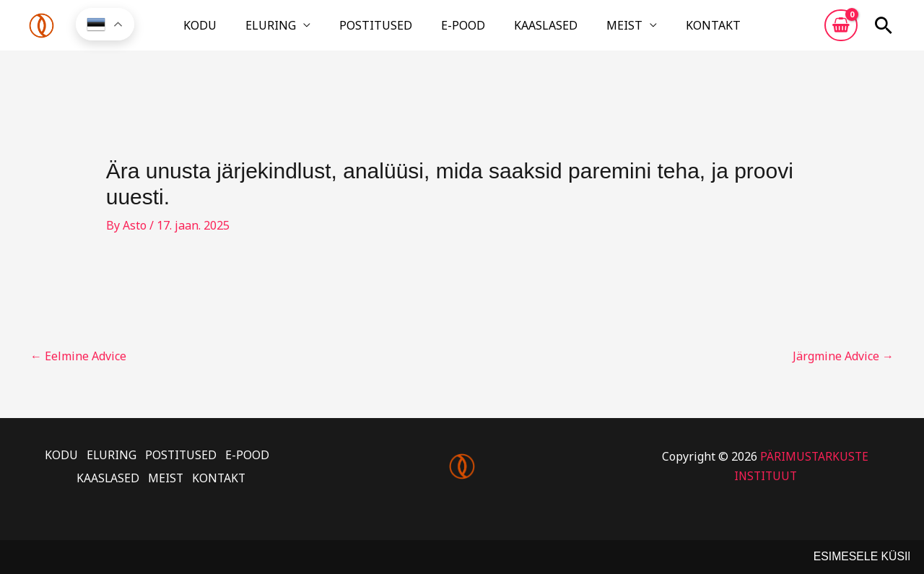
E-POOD (463, 31)
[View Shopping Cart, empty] (841, 31)
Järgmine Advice (843, 368)
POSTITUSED (393, 31)
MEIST (590, 31)
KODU (252, 31)
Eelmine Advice (78, 368)
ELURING (305, 31)
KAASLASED (528, 31)
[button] (884, 31)
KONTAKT (661, 31)
